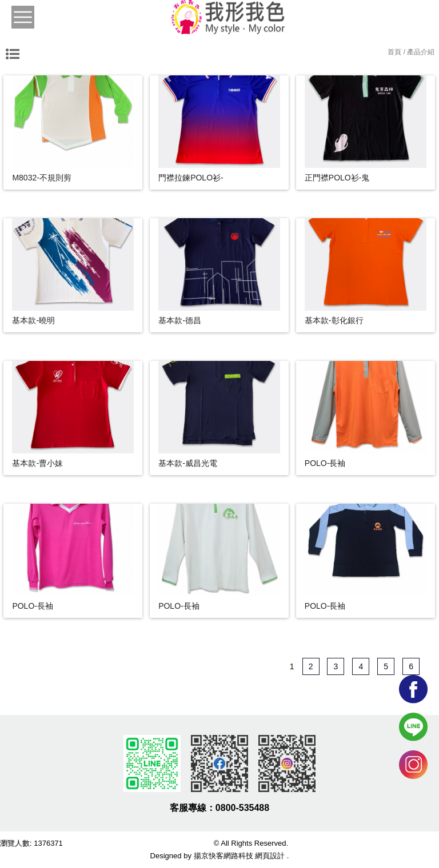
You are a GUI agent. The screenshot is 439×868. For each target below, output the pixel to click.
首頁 (394, 52)
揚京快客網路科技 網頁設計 (240, 856)
